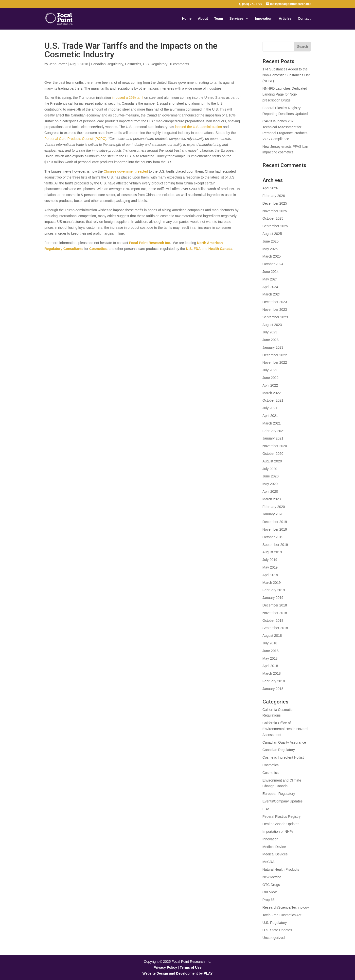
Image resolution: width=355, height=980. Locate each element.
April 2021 (270, 416)
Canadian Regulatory (107, 64)
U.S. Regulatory (155, 64)
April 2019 (270, 575)
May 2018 (270, 658)
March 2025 (272, 256)
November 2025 (275, 211)
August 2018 (272, 636)
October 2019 (273, 537)
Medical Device (274, 847)
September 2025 (275, 226)
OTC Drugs (271, 885)
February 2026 (274, 196)
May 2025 (270, 249)
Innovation (264, 19)
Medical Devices (275, 854)
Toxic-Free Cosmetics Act (282, 915)
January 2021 (273, 438)
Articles (285, 19)
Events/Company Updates (283, 801)
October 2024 (273, 264)
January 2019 (273, 598)
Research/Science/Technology (286, 907)
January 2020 (273, 514)
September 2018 (275, 628)
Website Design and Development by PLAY (178, 973)
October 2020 (273, 454)
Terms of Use (191, 967)
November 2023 (275, 310)
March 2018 (272, 673)
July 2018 (270, 643)
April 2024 (270, 287)
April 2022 (270, 385)
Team (219, 19)
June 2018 (271, 651)
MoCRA (269, 862)
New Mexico (272, 877)
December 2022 (275, 355)
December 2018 (275, 605)
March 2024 (272, 294)
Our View (270, 892)
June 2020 (271, 476)
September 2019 (275, 545)
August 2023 (272, 325)
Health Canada (220, 249)
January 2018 (273, 689)
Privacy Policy (165, 967)
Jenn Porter (58, 64)
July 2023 (270, 332)
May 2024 (270, 279)
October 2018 (273, 621)
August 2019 (272, 552)
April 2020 (270, 491)
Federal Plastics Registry (282, 817)
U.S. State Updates (277, 930)
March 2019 (272, 583)
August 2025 (272, 234)
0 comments (179, 64)
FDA (266, 809)
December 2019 (275, 522)
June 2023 (271, 340)
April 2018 (270, 666)
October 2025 (273, 218)
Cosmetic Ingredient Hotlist (283, 757)
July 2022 (270, 370)
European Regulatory (279, 794)
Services (236, 19)
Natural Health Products (281, 869)
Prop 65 (269, 900)
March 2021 (272, 423)
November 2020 (275, 446)
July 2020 (270, 469)
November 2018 (275, 613)
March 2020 (272, 499)
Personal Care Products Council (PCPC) (75, 139)
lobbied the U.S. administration (199, 127)
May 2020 (270, 484)
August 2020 (272, 461)
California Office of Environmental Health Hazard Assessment (285, 729)
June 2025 (271, 241)
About (203, 19)
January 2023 (273, 347)
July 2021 (270, 408)
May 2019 (270, 567)
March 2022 (272, 393)
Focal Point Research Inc (150, 243)
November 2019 (275, 529)
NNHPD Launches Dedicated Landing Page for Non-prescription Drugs (285, 94)
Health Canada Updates (281, 824)
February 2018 (274, 681)
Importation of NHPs (278, 832)
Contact (304, 19)
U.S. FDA (193, 249)
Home (187, 19)
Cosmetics (133, 64)
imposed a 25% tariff (128, 98)
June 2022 (271, 378)
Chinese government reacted (126, 171)
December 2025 (275, 203)
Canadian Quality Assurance (284, 742)
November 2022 (275, 362)
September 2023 (275, 317)
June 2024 (271, 272)
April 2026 (270, 188)
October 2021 (273, 400)
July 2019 (270, 560)
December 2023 (275, 302)
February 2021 (274, 431)
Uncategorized (274, 938)
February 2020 (274, 507)
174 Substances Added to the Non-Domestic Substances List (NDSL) (286, 75)
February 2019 (274, 590)
